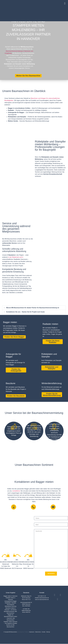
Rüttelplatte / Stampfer (10, 603)
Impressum (32, 632)
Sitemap (48, 632)
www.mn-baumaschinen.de (42, 600)
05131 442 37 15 (26, 600)
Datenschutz (38, 632)
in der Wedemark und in (16, 257)
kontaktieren (16, 491)
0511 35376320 (26, 606)
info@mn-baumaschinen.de (42, 598)
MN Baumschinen (13, 632)
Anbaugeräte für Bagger (10, 601)
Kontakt (44, 632)
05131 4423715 (26, 612)
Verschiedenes (11, 605)
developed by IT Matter (23, 632)
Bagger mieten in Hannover (11, 596)
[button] (65, 3)
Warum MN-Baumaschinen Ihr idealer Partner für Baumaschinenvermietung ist (33, 308)
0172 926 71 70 (42, 596)
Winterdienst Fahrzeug (10, 607)
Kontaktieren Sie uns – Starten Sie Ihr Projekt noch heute (25, 312)
